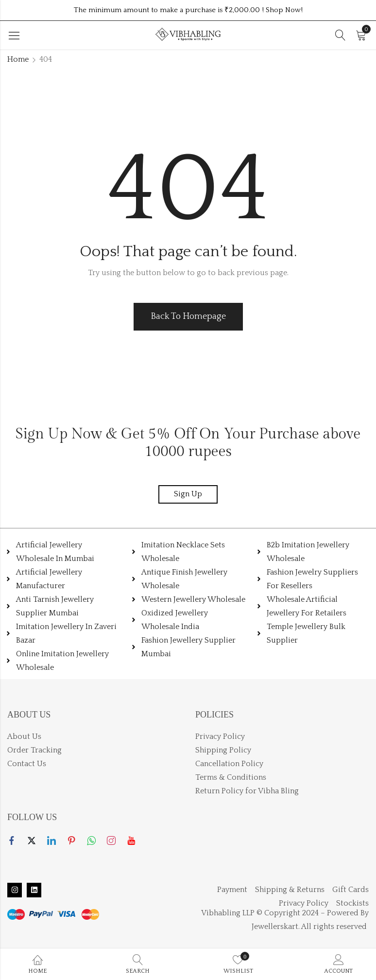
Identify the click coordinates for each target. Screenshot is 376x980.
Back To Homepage (188, 316)
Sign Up (188, 494)
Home (18, 59)
